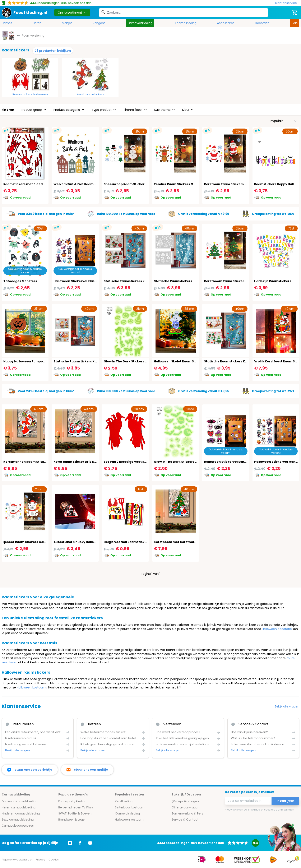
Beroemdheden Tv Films (76, 807)
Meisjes (67, 23)
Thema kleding (186, 23)
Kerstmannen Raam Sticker (26, 462)
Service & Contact (185, 820)
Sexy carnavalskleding (18, 820)
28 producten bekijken (53, 51)
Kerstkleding (124, 801)
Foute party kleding (72, 801)
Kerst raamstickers (90, 94)
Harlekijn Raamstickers (273, 281)
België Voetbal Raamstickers (127, 542)
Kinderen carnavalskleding (21, 813)
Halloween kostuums (32, 687)
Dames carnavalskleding (20, 801)
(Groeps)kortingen (185, 801)
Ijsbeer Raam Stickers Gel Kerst (28, 542)
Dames (7, 23)
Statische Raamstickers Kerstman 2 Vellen (238, 361)
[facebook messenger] (30, 770)
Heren (37, 23)
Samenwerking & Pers (187, 813)
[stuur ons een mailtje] (87, 770)
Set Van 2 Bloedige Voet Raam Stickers (135, 462)
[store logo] (25, 13)
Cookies (54, 860)
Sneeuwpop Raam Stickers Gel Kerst (133, 184)
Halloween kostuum (129, 820)
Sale (295, 23)
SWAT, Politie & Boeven (75, 813)
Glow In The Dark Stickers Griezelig (182, 462)
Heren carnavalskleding (19, 807)
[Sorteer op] (283, 121)
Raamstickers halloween (30, 94)
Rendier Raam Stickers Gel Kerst (180, 184)
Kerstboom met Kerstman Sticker (181, 542)
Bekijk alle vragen (287, 706)
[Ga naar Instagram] (70, 843)
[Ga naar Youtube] (90, 843)
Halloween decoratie (277, 629)
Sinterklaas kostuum (130, 807)
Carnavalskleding (140, 23)
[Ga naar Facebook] (80, 843)
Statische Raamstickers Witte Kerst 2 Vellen (189, 281)
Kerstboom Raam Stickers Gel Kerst (233, 281)
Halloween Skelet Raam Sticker (179, 361)
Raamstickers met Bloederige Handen (34, 184)
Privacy (41, 860)
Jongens (99, 23)
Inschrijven (285, 801)
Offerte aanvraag (185, 807)
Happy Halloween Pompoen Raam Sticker (36, 361)
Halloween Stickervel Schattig (228, 462)
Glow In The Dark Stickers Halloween (133, 361)
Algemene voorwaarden (17, 860)
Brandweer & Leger (72, 820)
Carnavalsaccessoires (18, 826)
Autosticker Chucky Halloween (78, 542)
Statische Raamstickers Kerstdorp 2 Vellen (88, 361)
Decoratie (262, 23)
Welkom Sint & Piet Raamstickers (80, 184)
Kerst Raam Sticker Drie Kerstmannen (84, 462)
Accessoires (226, 23)
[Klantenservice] (287, 3)
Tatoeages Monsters (20, 281)
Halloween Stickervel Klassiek (77, 281)
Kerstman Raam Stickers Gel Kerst (232, 184)
